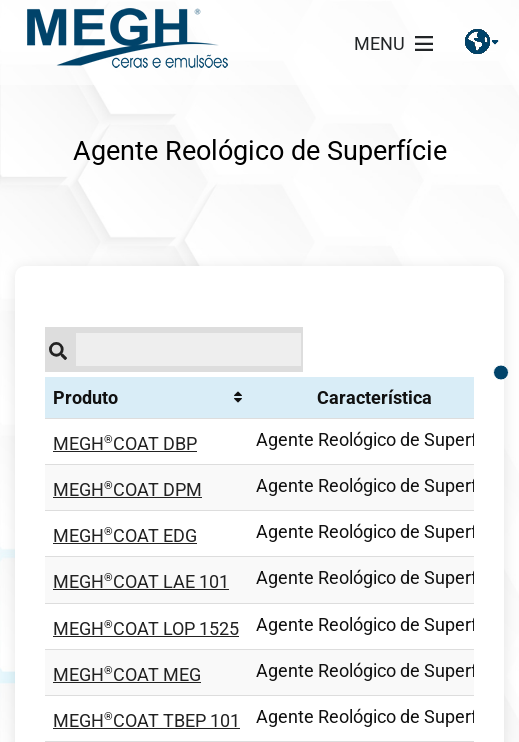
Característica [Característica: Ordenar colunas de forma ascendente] (374, 397)
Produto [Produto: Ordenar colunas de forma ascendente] (85, 397)
